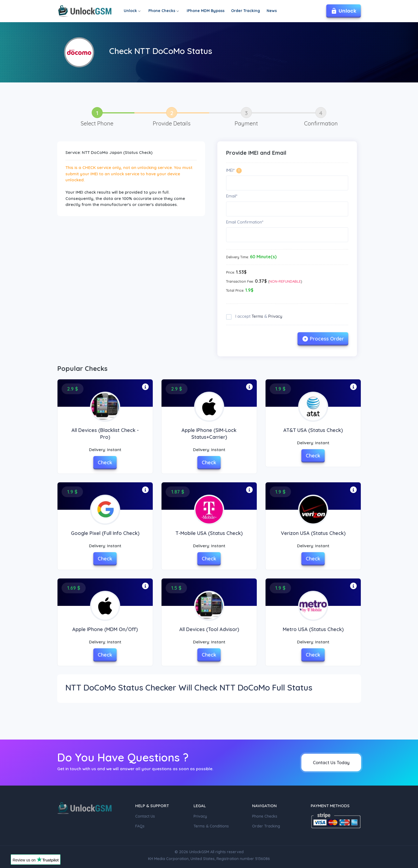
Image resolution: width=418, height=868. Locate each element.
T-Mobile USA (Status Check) (209, 533)
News (272, 11)
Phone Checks (163, 11)
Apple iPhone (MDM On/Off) (105, 629)
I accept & (258, 316)
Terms (257, 316)
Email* (232, 196)
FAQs (140, 826)
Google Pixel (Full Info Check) (105, 533)
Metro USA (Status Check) (313, 629)
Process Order (323, 339)
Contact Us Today (331, 763)
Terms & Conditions (211, 826)
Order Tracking (246, 11)
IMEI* (230, 170)
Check (105, 462)
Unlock (132, 11)
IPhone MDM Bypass (206, 11)
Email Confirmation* (245, 222)
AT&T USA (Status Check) (313, 430)
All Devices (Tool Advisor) (209, 629)
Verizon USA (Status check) (313, 533)
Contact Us (145, 816)
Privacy (275, 316)
